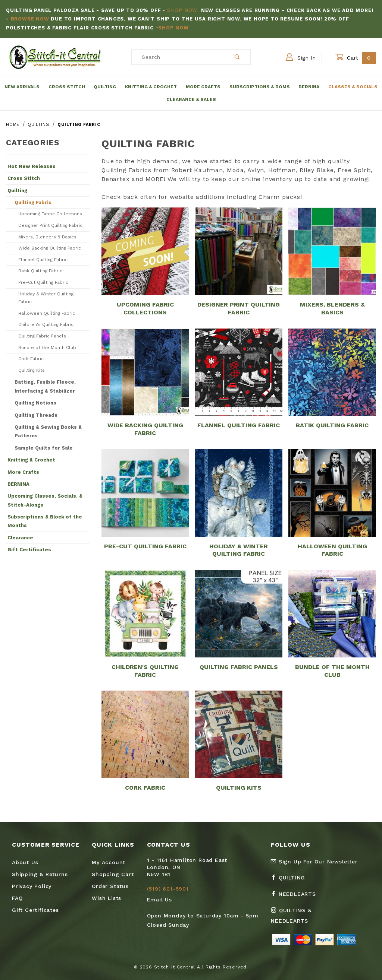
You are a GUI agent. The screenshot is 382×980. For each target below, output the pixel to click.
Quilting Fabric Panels (42, 336)
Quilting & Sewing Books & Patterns (48, 431)
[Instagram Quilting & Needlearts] (306, 919)
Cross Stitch (67, 87)
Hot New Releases (32, 166)
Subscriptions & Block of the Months (45, 521)
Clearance (20, 538)
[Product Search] (178, 57)
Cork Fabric (31, 359)
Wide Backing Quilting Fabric (50, 248)
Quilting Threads (36, 415)
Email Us (159, 900)
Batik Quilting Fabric (40, 271)
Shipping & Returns (40, 874)
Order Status (110, 886)
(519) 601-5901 (168, 889)
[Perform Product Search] (237, 57)
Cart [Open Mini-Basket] (356, 58)
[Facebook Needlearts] (296, 897)
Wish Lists (107, 898)
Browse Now (30, 19)
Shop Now (173, 28)
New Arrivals (22, 87)
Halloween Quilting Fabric (47, 313)
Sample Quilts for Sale (44, 448)
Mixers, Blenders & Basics (47, 237)
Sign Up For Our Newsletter (314, 862)
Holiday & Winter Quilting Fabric (46, 298)
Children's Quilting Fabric (46, 324)
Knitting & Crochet (151, 87)
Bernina (309, 87)
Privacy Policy (32, 886)
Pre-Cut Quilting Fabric (43, 282)
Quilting (105, 87)
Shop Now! (183, 10)
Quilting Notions (35, 403)
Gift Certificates (29, 550)
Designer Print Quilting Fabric (50, 225)
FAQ (17, 898)
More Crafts (203, 87)
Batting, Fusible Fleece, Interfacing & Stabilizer (45, 386)
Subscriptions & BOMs (260, 87)
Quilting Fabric (33, 202)
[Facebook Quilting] (291, 881)
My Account (109, 862)
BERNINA (18, 484)
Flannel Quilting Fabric (43, 260)
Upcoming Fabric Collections (50, 214)
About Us (25, 862)
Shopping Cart (113, 874)
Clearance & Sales (191, 99)
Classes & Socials (353, 87)
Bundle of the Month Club (47, 348)
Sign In (301, 57)
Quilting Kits (32, 370)
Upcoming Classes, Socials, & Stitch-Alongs (45, 500)
